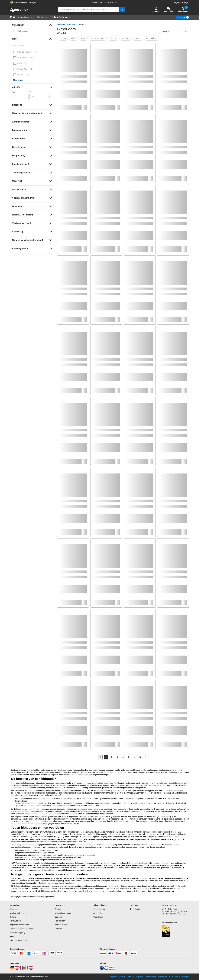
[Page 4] (123, 757)
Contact (58, 909)
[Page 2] (112, 757)
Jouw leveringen (61, 925)
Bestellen (59, 917)
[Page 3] (117, 757)
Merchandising (99, 909)
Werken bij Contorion (19, 913)
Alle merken (98, 913)
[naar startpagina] (19, 11)
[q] (89, 10)
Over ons (14, 909)
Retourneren (60, 921)
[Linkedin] (135, 909)
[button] (156, 10)
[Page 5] (129, 757)
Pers (12, 936)
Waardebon (98, 917)
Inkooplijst (169, 10)
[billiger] (112, 969)
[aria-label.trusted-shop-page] (12, 3)
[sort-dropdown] (175, 32)
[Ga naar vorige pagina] (100, 757)
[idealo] (102, 969)
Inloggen (156, 10)
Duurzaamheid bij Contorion (21, 929)
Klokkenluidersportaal (19, 940)
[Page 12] (140, 757)
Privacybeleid (16, 921)
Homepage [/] (61, 24)
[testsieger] (106, 969)
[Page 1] (106, 757)
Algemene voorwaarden (20, 925)
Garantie (58, 929)
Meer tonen (18, 80)
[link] (32, 25)
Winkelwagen (183, 10)
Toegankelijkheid (117, 977)
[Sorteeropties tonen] (186, 32)
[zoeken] (122, 10)
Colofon (13, 917)
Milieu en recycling (18, 933)
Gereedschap (72, 24)
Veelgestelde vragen (181, 2)
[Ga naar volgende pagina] (146, 757)
